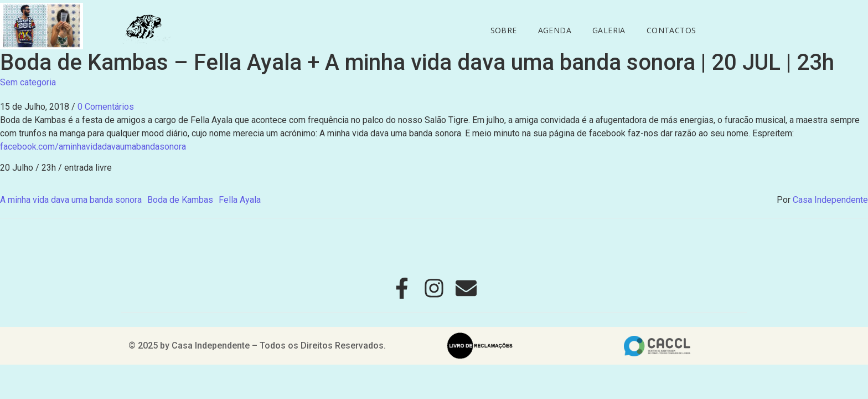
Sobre (504, 30)
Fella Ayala (240, 200)
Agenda (555, 30)
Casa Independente (830, 200)
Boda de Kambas (180, 200)
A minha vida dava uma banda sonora (71, 200)
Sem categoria (28, 82)
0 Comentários (106, 107)
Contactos (671, 30)
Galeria (609, 30)
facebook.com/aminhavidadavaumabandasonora (93, 147)
